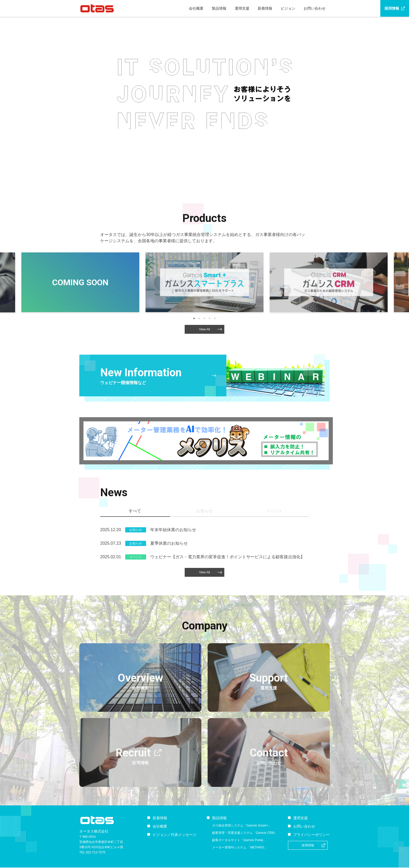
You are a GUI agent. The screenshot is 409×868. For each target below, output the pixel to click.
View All (210, 352)
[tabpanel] (204, 305)
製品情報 (219, 8)
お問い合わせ (315, 8)
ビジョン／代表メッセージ (175, 835)
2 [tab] (199, 341)
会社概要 (196, 8)
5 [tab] (215, 341)
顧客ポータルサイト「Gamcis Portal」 (239, 840)
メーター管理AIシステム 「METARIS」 (240, 847)
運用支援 (242, 8)
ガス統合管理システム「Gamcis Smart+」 (242, 825)
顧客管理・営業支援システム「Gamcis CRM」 (245, 833)
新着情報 (265, 8)
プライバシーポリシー (311, 835)
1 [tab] (194, 341)
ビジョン (288, 8)
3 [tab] (204, 341)
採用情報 (392, 8)
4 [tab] (210, 341)
